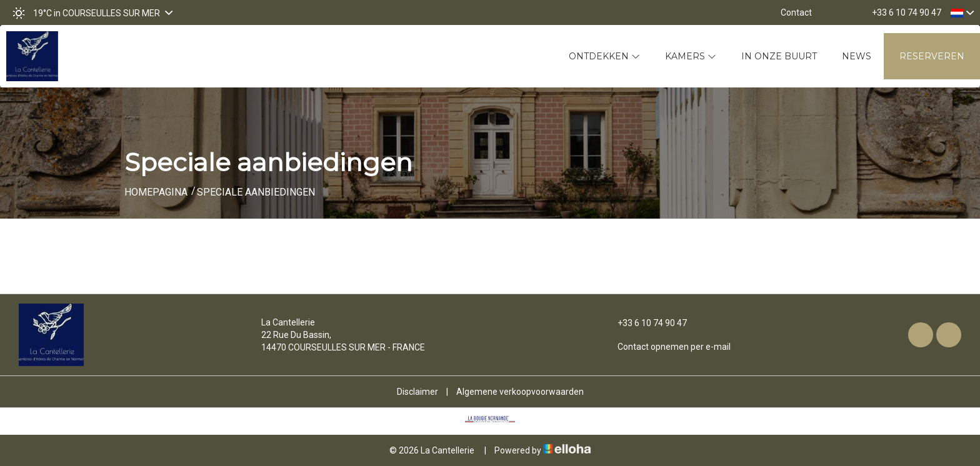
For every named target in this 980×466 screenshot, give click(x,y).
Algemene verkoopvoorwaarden (520, 392)
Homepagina (156, 192)
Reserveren (932, 56)
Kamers (691, 56)
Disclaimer (417, 392)
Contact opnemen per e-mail (667, 347)
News (857, 56)
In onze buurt (779, 56)
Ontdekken (604, 56)
